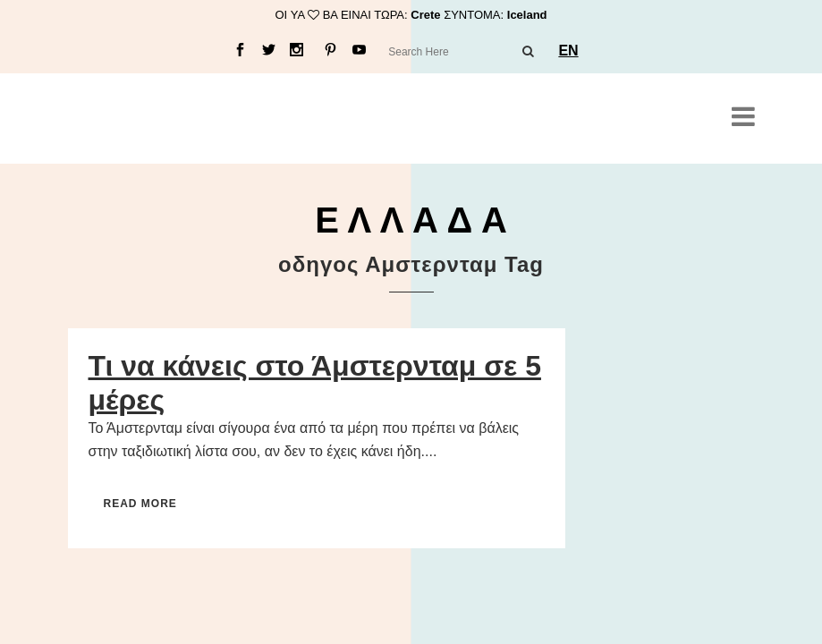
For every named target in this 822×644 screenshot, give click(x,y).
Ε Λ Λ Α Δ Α (411, 220)
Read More (140, 504)
